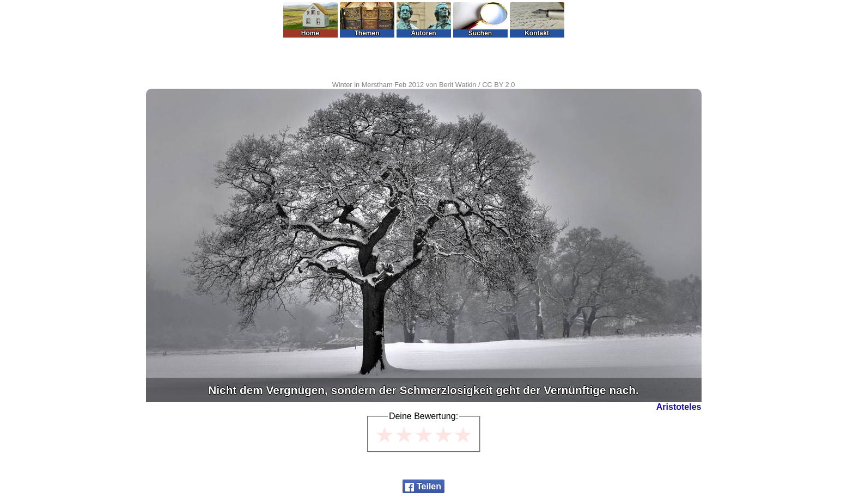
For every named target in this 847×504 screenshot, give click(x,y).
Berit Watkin (458, 85)
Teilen (429, 486)
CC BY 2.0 (498, 85)
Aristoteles (679, 407)
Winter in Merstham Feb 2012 (378, 85)
